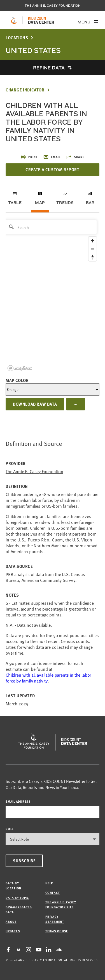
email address (18, 801)
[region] (53, 295)
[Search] (51, 227)
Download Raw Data (35, 404)
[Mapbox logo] (20, 368)
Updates (13, 931)
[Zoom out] (93, 249)
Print (29, 157)
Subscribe (24, 861)
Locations (17, 38)
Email (52, 157)
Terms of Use (57, 931)
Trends (65, 203)
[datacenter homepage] (41, 20)
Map (40, 203)
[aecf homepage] (14, 20)
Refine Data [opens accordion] (49, 68)
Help (49, 883)
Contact (53, 893)
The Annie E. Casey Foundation (53, 6)
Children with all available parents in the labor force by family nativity (48, 678)
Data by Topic (17, 898)
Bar (90, 203)
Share (75, 157)
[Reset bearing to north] (93, 257)
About (11, 922)
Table (15, 203)
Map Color (17, 380)
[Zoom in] (93, 241)
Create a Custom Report (52, 170)
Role (10, 829)
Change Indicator (25, 90)
